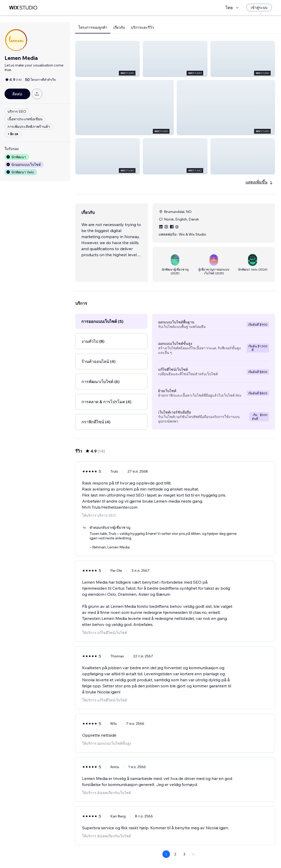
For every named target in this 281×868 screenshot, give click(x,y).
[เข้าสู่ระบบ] (259, 8)
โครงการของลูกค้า (93, 27)
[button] (108, 59)
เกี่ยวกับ (119, 27)
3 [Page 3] (184, 818)
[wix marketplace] (23, 8)
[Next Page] (193, 818)
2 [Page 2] (175, 818)
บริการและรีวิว (142, 27)
